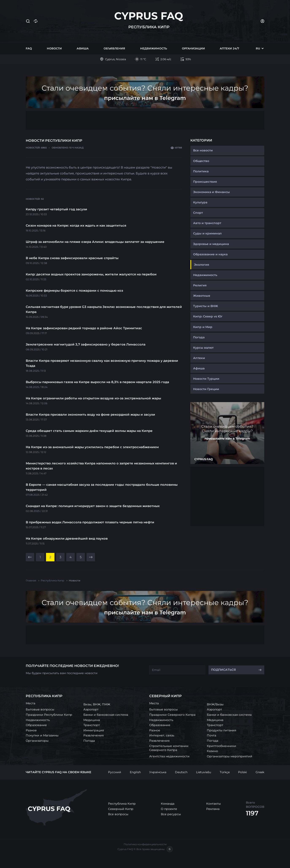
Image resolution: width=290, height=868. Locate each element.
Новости (54, 48)
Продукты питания (222, 730)
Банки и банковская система (106, 715)
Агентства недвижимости (169, 756)
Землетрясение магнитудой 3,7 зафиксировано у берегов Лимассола (86, 344)
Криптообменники (222, 746)
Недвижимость (154, 48)
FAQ (29, 48)
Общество (201, 161)
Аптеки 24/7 (229, 48)
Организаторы (37, 741)
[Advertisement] (145, 120)
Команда (168, 804)
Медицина (92, 720)
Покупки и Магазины (42, 735)
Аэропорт (91, 709)
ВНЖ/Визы (215, 704)
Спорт (198, 213)
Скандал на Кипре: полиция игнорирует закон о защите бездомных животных (93, 506)
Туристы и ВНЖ (206, 306)
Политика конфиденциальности (145, 844)
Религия (200, 285)
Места (30, 703)
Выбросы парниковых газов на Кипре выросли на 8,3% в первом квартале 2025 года (97, 382)
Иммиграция (94, 730)
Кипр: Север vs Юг (208, 316)
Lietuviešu (204, 772)
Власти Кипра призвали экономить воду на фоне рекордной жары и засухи (90, 414)
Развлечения (94, 735)
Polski (243, 772)
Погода (199, 337)
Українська (158, 772)
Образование (36, 725)
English (135, 772)
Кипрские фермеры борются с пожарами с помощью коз (74, 290)
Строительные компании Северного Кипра (169, 748)
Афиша (83, 48)
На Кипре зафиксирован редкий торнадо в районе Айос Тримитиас (84, 328)
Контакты (213, 804)
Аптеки (199, 358)
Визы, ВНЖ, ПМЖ (97, 704)
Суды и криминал (207, 233)
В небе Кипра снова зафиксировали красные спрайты (72, 258)
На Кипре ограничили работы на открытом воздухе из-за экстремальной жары (93, 398)
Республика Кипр (122, 804)
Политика (201, 171)
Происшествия (205, 182)
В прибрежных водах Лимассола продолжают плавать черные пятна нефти (90, 522)
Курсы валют (203, 348)
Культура (200, 202)
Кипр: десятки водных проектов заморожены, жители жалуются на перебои (91, 274)
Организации (193, 48)
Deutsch (181, 772)
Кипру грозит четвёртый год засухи (56, 209)
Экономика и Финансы (211, 192)
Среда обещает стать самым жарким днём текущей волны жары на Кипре (89, 431)
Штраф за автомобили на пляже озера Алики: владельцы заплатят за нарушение (95, 242)
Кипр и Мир (203, 327)
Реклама (213, 809)
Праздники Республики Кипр (49, 715)
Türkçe (225, 772)
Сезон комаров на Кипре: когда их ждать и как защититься (76, 225)
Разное (31, 730)
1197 (252, 813)
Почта (211, 735)
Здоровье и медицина (211, 244)
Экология (202, 265)
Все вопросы (118, 814)
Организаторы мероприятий (230, 756)
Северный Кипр (121, 809)
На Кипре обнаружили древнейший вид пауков (67, 538)
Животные (202, 296)
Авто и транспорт (207, 223)
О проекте (169, 809)
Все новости (203, 150)
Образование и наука (210, 254)
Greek (260, 772)
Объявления (114, 48)
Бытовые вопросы (40, 709)
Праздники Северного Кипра (172, 715)
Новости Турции (206, 379)
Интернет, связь (162, 735)
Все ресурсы (171, 814)
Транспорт (92, 725)
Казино (212, 751)
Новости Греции (206, 389)
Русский (115, 772)
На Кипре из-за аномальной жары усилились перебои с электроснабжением (92, 447)
